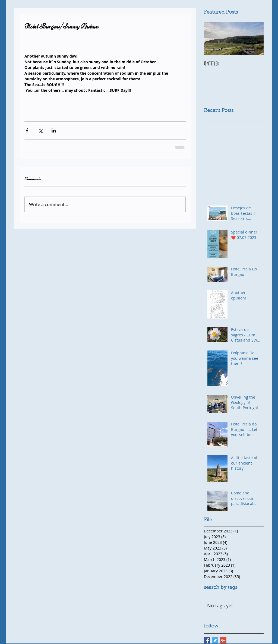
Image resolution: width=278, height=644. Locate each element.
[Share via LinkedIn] (54, 130)
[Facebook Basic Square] (207, 640)
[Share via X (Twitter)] (40, 130)
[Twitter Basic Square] (215, 640)
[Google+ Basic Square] (223, 640)
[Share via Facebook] (27, 130)
